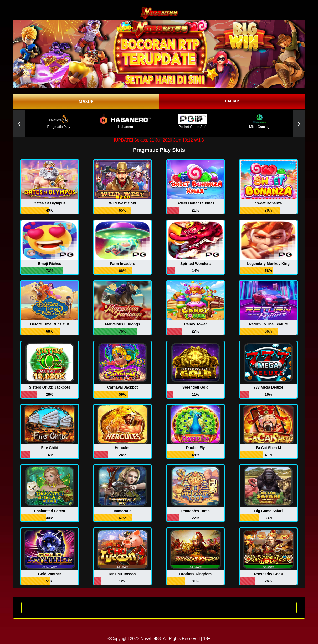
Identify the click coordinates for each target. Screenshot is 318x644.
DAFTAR (232, 101)
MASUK (86, 102)
